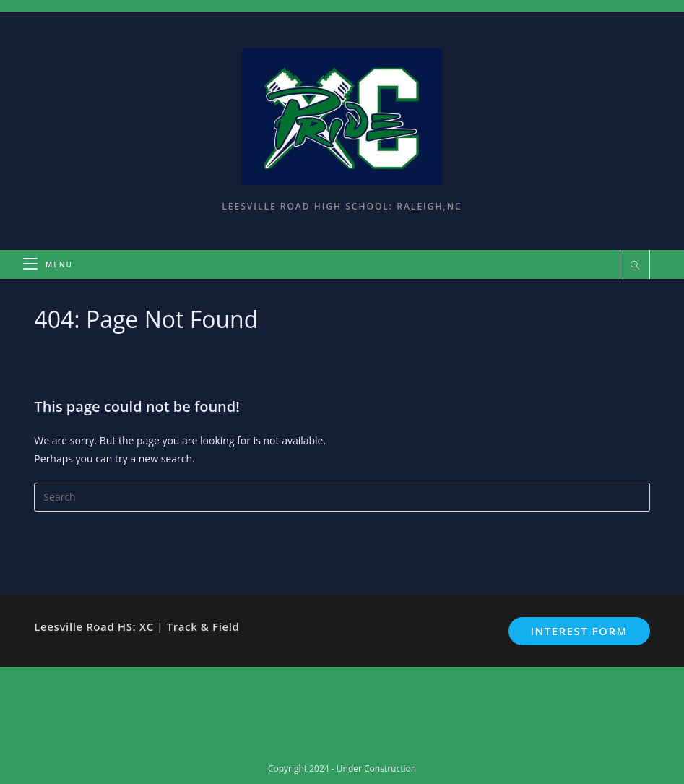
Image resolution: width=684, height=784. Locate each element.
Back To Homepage (80, 521)
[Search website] (635, 266)
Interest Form (579, 631)
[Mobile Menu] (48, 264)
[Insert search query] (342, 497)
